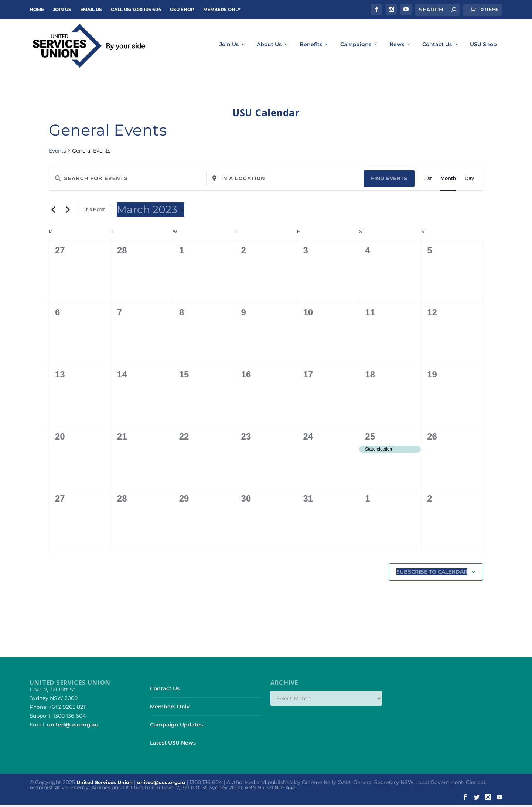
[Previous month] (53, 212)
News (397, 47)
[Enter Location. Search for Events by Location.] (285, 181)
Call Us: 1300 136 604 (136, 9)
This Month (94, 212)
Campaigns (356, 47)
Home (37, 9)
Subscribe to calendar (432, 574)
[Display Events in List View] (427, 181)
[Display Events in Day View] (469, 181)
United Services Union (105, 785)
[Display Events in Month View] (448, 181)
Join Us (229, 47)
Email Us (91, 9)
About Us (269, 47)
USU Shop (182, 9)
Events (57, 153)
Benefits (311, 47)
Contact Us (437, 47)
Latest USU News (173, 745)
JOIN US (62, 9)
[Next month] (68, 212)
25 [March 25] (370, 439)
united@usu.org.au (73, 727)
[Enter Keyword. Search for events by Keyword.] (128, 181)
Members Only (222, 9)
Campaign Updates (176, 727)
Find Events (389, 181)
